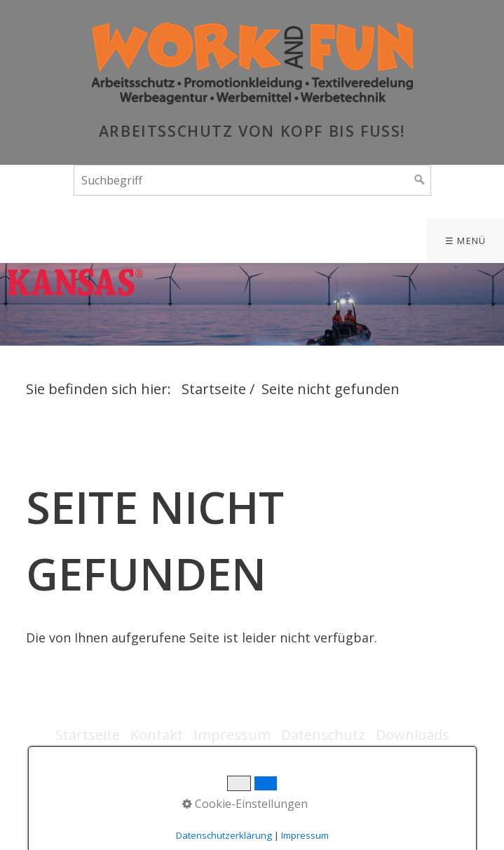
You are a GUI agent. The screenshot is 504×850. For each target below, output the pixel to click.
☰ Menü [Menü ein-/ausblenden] (466, 241)
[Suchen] (420, 180)
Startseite (214, 389)
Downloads (413, 735)
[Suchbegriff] (252, 180)
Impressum (232, 735)
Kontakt (157, 735)
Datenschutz (323, 735)
